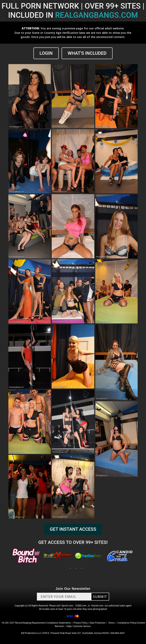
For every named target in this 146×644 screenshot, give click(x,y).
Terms (111, 623)
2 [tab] (70, 568)
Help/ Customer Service (79, 626)
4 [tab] (82, 568)
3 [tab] (76, 568)
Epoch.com (67, 606)
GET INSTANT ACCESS (73, 529)
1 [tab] (64, 568)
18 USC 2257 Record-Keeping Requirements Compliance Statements (36, 623)
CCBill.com (81, 606)
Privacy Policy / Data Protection (89, 623)
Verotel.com (97, 606)
